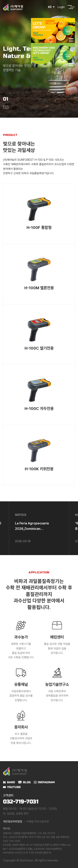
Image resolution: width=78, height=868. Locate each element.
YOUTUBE (14, 787)
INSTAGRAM (46, 782)
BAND (11, 782)
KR (50, 7)
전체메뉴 (70, 7)
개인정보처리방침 (13, 821)
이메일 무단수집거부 (38, 821)
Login (61, 7)
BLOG (27, 782)
